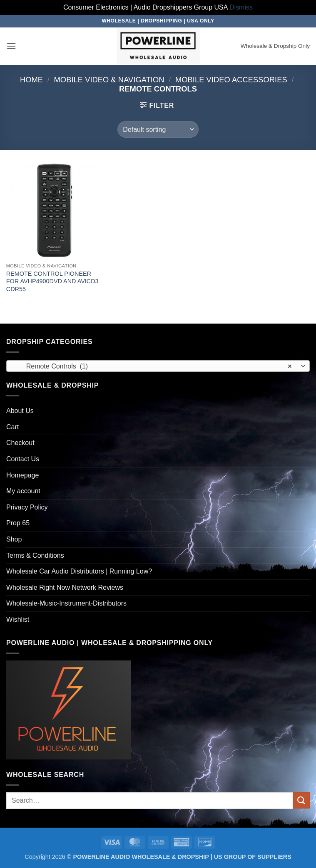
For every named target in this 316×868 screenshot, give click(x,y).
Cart (12, 427)
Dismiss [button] (241, 7)
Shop (14, 539)
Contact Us (23, 459)
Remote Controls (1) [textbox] (153, 366)
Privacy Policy (27, 507)
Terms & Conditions (35, 555)
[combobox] (158, 366)
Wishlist (18, 619)
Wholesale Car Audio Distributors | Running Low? (79, 571)
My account (23, 491)
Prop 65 (18, 523)
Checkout (20, 443)
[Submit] (301, 800)
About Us (20, 411)
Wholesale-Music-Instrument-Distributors (66, 603)
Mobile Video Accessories (231, 80)
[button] (11, 46)
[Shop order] (158, 129)
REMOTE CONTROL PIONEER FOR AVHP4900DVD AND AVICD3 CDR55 (52, 281)
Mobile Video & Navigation (109, 80)
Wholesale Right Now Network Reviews (65, 587)
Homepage (22, 475)
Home (31, 80)
